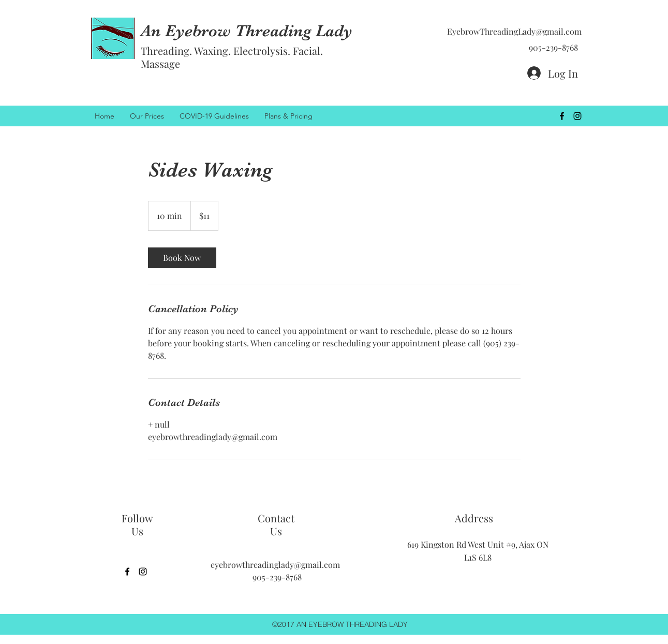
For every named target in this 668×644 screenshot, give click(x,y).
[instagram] (577, 116)
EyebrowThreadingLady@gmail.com (514, 31)
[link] (182, 258)
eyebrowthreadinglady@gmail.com (275, 565)
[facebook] (562, 116)
